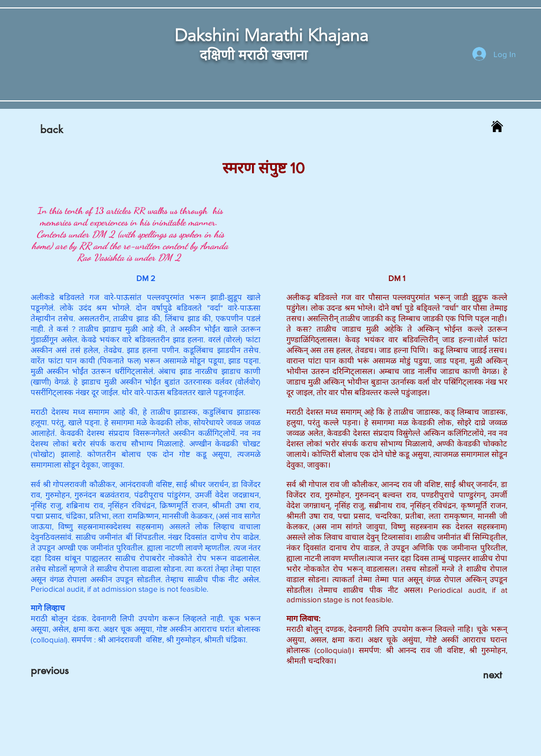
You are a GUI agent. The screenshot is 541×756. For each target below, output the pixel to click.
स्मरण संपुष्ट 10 (264, 168)
